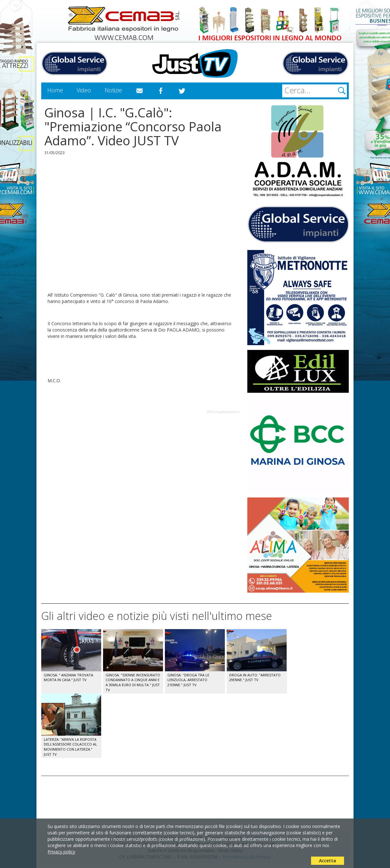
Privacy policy (61, 852)
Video (84, 90)
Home (55, 90)
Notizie (113, 90)
